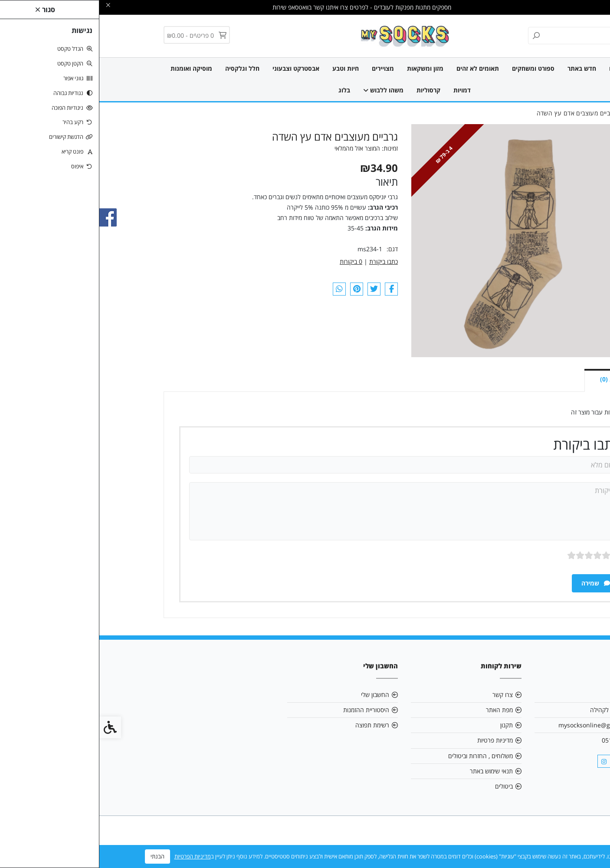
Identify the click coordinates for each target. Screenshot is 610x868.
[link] (305, 35)
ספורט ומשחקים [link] (434, 68)
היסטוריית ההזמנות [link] (267, 710)
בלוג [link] (245, 90)
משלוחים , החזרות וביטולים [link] (381, 756)
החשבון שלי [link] (276, 695)
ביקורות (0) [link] (515, 379)
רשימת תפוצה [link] (273, 725)
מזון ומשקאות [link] (326, 68)
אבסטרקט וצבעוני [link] (197, 68)
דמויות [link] (363, 90)
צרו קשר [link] (403, 695)
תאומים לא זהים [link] (378, 68)
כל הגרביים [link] (524, 68)
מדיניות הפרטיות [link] (93, 856)
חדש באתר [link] (482, 68)
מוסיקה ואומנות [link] (92, 68)
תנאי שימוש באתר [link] (392, 771)
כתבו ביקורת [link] (284, 261)
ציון (517, 555)
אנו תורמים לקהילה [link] (514, 710)
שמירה (496, 583)
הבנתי (58, 856)
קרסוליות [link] (329, 90)
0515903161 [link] (520, 740)
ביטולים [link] (405, 786)
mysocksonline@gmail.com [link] (498, 725)
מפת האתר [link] (400, 710)
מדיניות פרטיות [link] (396, 740)
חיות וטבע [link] (246, 68)
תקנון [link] (407, 725)
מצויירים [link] (284, 68)
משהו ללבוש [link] (284, 90)
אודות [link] (531, 695)
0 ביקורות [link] (252, 261)
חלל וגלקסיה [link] (143, 68)
